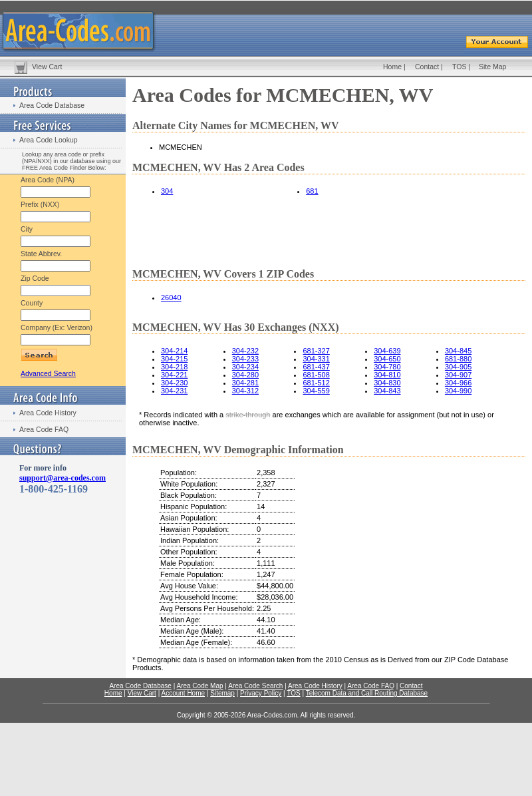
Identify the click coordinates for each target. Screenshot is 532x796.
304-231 (174, 391)
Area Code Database (52, 105)
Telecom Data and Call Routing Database (367, 693)
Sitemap (222, 693)
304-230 (174, 383)
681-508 (316, 375)
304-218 (174, 367)
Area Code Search (255, 686)
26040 (171, 298)
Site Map (492, 67)
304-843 (387, 391)
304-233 (245, 359)
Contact (427, 67)
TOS (459, 67)
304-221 (174, 375)
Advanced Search (48, 373)
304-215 (174, 359)
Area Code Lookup (49, 140)
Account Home (183, 693)
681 (312, 191)
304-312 (245, 391)
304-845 (458, 351)
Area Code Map (199, 686)
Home (392, 67)
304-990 (458, 391)
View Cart (47, 67)
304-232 (245, 351)
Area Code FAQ (44, 429)
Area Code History (48, 413)
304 (167, 191)
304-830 (387, 383)
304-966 (458, 383)
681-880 (458, 359)
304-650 (387, 359)
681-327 (316, 351)
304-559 (316, 391)
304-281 (245, 383)
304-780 (387, 367)
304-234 (245, 367)
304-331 (316, 359)
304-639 (387, 351)
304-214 (174, 351)
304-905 (458, 367)
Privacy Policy (261, 693)
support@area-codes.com (63, 478)
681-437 (316, 367)
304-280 (245, 375)
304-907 (458, 375)
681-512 (316, 383)
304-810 (387, 375)
